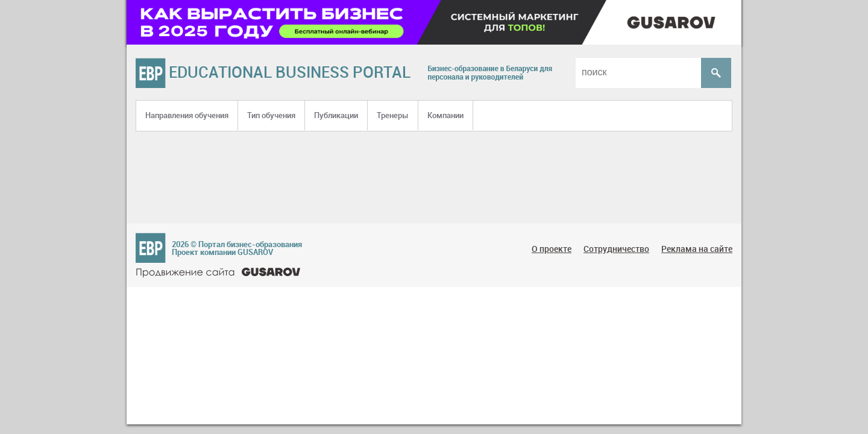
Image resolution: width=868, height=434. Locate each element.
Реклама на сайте (697, 249)
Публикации (336, 115)
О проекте (552, 249)
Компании (445, 115)
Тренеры (393, 115)
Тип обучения (271, 115)
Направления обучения (187, 115)
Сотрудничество (616, 249)
